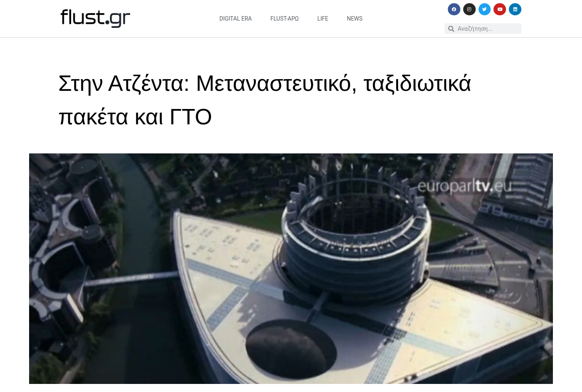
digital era (236, 19)
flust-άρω (285, 19)
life (323, 19)
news (355, 19)
